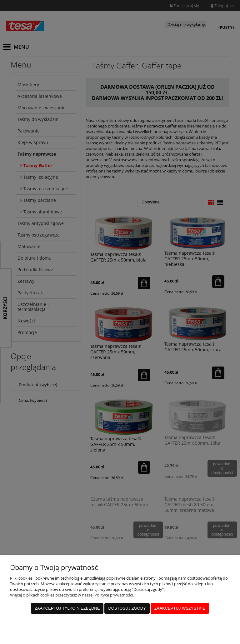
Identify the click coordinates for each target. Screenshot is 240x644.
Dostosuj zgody (127, 608)
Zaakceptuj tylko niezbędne (67, 608)
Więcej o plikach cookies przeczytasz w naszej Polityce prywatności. (72, 595)
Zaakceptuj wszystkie (180, 608)
